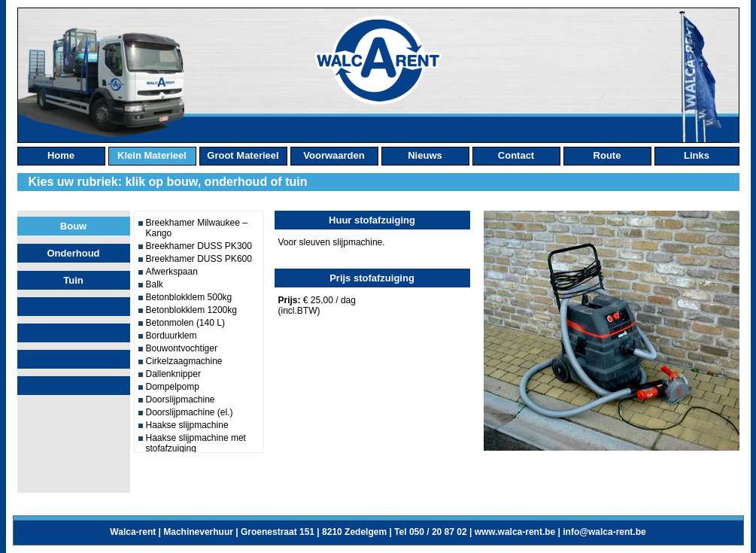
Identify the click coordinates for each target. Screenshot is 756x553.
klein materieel (152, 155)
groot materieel (243, 155)
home (61, 155)
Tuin (73, 280)
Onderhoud (73, 253)
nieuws (425, 155)
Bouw (73, 226)
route (607, 155)
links (697, 155)
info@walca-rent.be (604, 532)
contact (516, 155)
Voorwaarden (334, 155)
